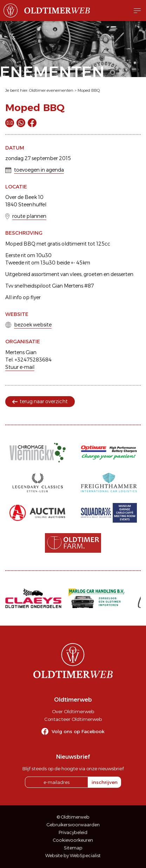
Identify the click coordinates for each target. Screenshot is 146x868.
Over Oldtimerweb (73, 711)
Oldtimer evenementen (51, 90)
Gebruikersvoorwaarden (73, 825)
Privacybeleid (73, 832)
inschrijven (105, 782)
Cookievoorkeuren (73, 840)
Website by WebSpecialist (73, 856)
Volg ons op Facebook (78, 731)
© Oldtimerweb (73, 817)
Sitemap (73, 848)
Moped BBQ (89, 90)
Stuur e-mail (20, 367)
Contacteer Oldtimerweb (73, 719)
